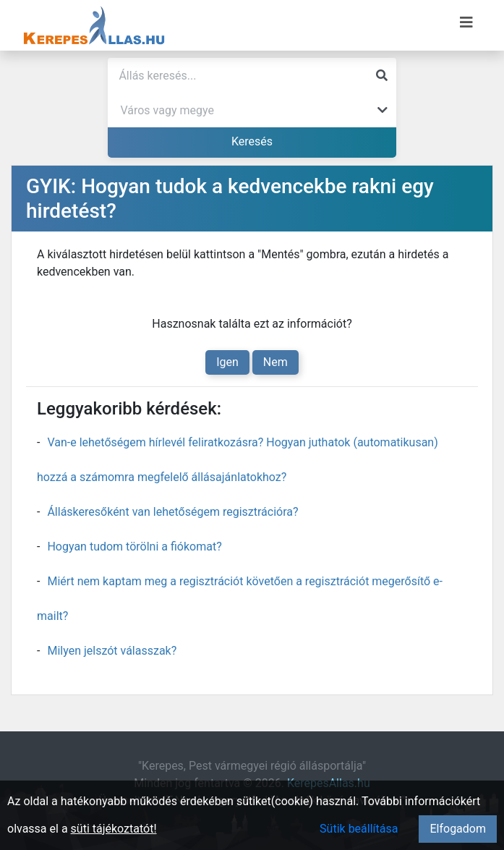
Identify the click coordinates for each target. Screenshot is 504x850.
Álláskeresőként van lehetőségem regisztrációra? (172, 512)
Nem (276, 362)
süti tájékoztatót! (114, 829)
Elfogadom (458, 829)
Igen (227, 362)
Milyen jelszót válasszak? (112, 651)
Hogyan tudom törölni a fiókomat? (134, 547)
